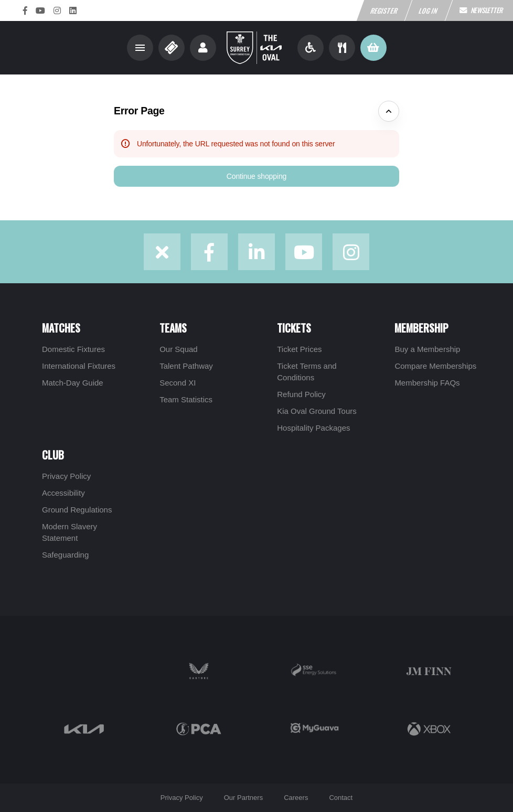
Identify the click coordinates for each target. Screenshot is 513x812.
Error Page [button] (139, 111)
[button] (256, 176)
